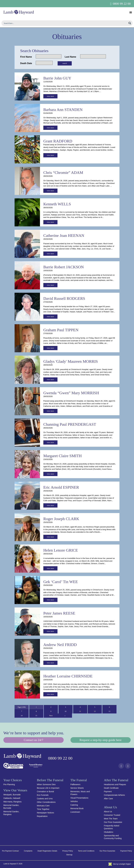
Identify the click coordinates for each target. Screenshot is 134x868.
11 (80, 711)
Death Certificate (111, 788)
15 (36, 716)
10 (66, 711)
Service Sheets (77, 788)
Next (51, 716)
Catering (74, 805)
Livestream (75, 812)
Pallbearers (75, 784)
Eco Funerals (43, 795)
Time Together (43, 809)
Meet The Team (111, 819)
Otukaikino (109, 832)
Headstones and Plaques (115, 784)
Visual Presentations (79, 798)
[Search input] (65, 23)
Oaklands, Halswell (12, 798)
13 (109, 711)
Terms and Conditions (86, 851)
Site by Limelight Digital (120, 864)
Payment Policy (126, 851)
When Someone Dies (46, 784)
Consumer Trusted (112, 815)
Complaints (28, 851)
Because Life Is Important (48, 788)
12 (95, 711)
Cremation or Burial (45, 792)
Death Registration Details (47, 851)
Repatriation (42, 816)
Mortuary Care (43, 806)
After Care (108, 799)
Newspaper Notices (45, 813)
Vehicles (74, 801)
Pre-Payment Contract (10, 851)
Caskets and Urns (45, 799)
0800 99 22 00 (122, 4)
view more (50, 96)
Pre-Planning (9, 784)
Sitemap (69, 855)
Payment (108, 792)
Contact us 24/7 (33, 740)
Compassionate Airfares (114, 795)
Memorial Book (77, 808)
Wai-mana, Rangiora (12, 802)
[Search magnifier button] (130, 23)
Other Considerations (46, 802)
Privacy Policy (68, 851)
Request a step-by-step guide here (100, 740)
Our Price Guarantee (113, 822)
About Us (108, 812)
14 (22, 716)
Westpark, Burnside (12, 795)
